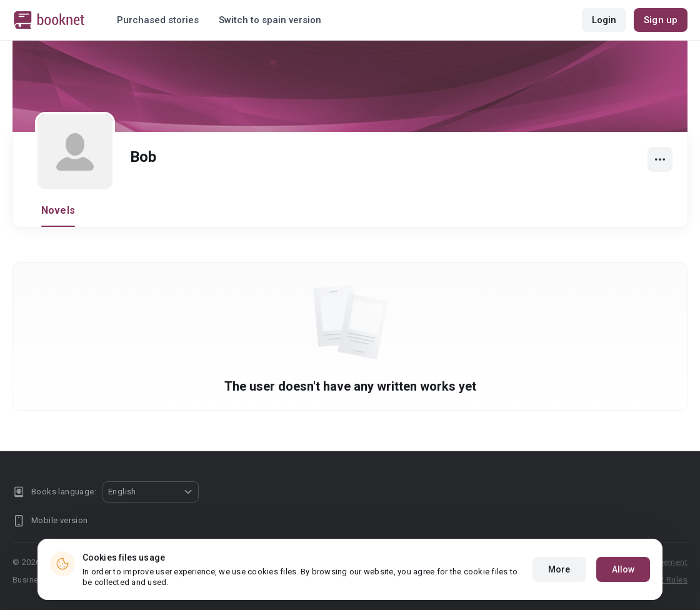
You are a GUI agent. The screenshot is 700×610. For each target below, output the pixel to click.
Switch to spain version (270, 20)
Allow (623, 569)
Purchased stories (158, 20)
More (559, 569)
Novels (58, 210)
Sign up (661, 20)
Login (604, 20)
